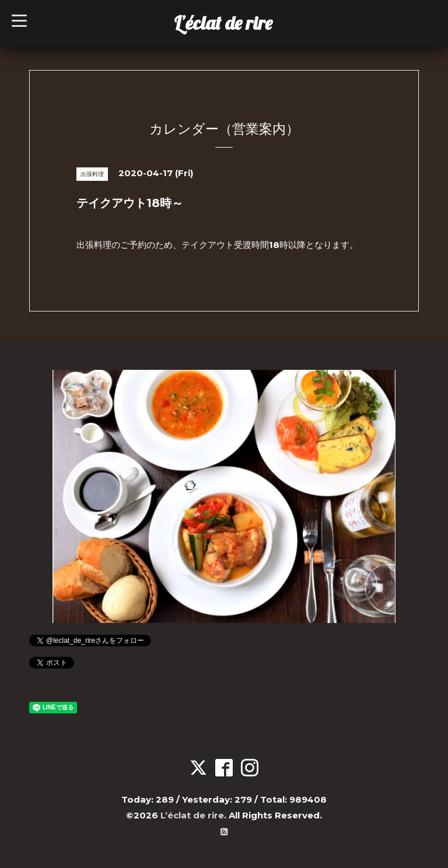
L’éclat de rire (223, 23)
